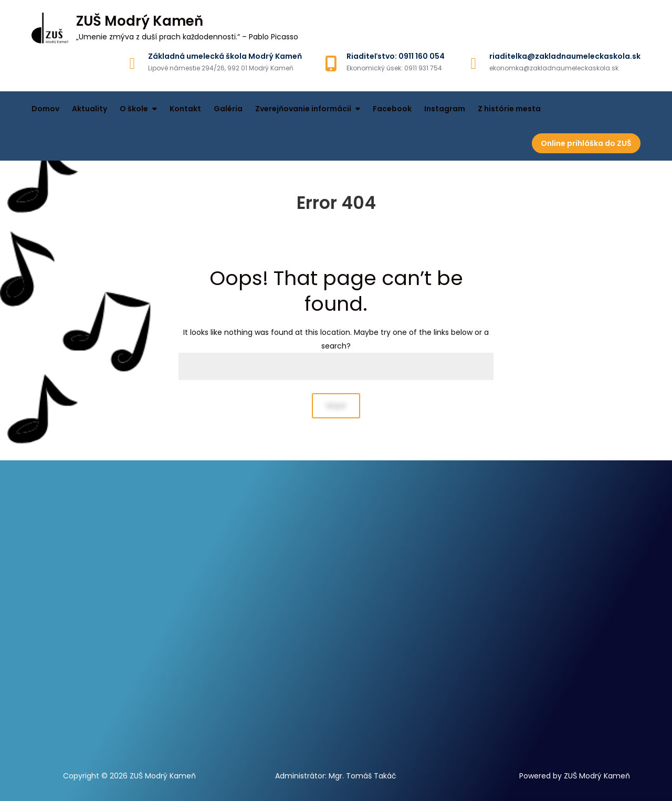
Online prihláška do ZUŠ (586, 143)
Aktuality (90, 109)
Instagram (445, 109)
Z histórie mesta (509, 109)
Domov (45, 109)
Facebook (392, 109)
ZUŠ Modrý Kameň (140, 21)
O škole (134, 109)
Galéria (228, 109)
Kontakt (185, 109)
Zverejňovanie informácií (303, 109)
